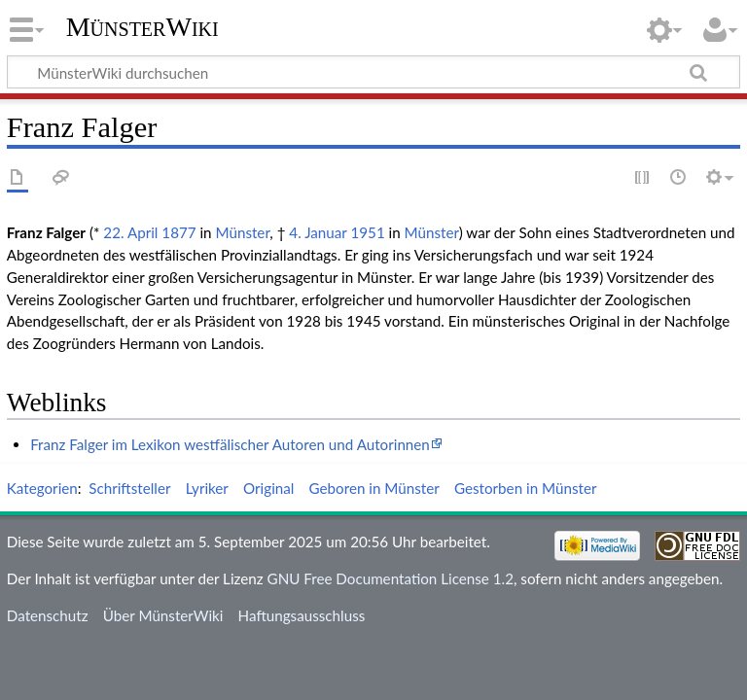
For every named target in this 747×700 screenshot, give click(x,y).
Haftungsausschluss (302, 615)
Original (268, 488)
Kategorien (42, 488)
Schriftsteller (129, 488)
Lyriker (207, 488)
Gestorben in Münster (525, 488)
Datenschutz (48, 615)
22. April (130, 232)
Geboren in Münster (374, 488)
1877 (178, 232)
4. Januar (318, 232)
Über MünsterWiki (163, 615)
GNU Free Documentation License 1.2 (391, 578)
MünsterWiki (142, 27)
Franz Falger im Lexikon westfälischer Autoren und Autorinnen (230, 444)
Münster (242, 232)
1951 (367, 232)
